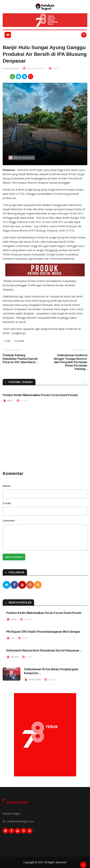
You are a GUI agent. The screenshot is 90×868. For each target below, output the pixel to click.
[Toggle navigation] (8, 35)
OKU (13, 638)
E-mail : (7, 503)
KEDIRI (10, 401)
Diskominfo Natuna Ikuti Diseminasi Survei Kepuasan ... (44, 650)
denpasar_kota (12, 68)
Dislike (19, 341)
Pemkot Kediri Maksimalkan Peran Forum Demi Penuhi (40, 395)
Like (7, 341)
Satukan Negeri (11, 814)
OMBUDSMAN (35, 680)
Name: (7, 486)
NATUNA (15, 657)
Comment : (10, 521)
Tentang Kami (16, 803)
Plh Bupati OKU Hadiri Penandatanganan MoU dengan (43, 632)
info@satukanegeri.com (21, 821)
